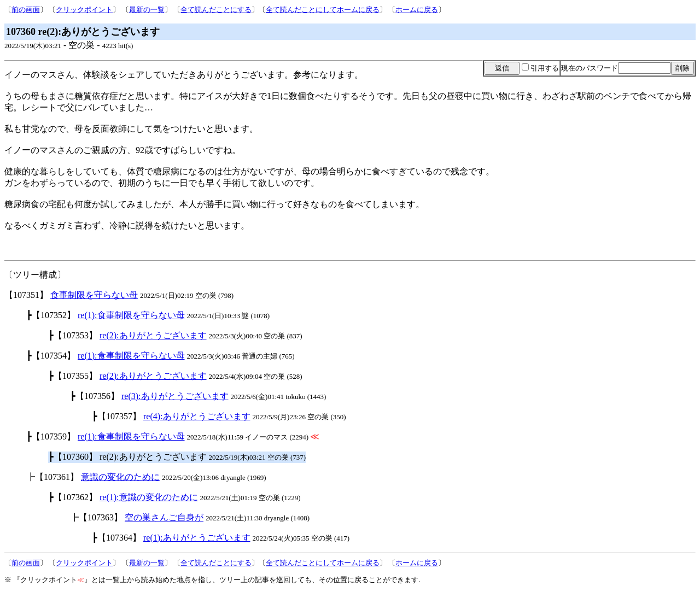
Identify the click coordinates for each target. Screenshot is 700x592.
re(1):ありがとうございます (197, 538)
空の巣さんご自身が (164, 517)
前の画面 (26, 10)
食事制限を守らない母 (94, 295)
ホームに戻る (417, 10)
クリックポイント (84, 10)
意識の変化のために (120, 477)
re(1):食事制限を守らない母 (131, 315)
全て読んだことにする (216, 10)
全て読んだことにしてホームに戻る (323, 10)
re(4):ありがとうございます (197, 416)
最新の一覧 (147, 10)
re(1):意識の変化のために (149, 497)
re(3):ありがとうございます (175, 396)
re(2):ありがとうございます (153, 335)
